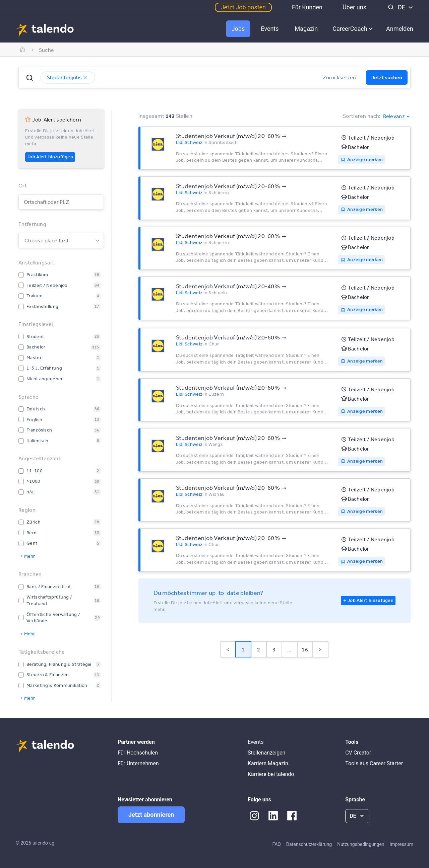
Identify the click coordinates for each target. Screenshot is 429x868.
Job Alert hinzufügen (50, 157)
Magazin (307, 29)
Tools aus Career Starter (374, 763)
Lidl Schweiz (189, 142)
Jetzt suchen (387, 77)
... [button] (289, 649)
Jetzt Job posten (243, 7)
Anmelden (400, 29)
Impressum (402, 844)
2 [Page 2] (259, 649)
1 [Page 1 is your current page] (243, 649)
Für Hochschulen (138, 753)
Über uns (354, 7)
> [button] (320, 649)
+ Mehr (28, 556)
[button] (29, 78)
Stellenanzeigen (266, 753)
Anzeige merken (365, 159)
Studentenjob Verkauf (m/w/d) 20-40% (228, 286)
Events (270, 29)
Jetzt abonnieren (151, 815)
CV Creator (358, 753)
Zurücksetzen (339, 77)
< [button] (228, 649)
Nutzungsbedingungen (361, 844)
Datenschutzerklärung (309, 844)
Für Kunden (307, 7)
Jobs (238, 29)
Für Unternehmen (138, 763)
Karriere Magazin (268, 763)
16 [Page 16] (305, 649)
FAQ (277, 844)
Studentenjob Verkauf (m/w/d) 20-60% (228, 136)
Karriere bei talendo (271, 774)
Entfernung (32, 224)
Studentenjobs (68, 77)
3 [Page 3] (274, 649)
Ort (23, 185)
